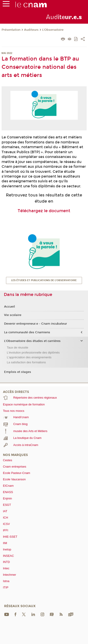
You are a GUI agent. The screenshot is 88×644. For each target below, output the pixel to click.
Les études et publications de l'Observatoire (44, 280)
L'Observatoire (53, 30)
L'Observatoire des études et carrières (32, 341)
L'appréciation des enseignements (29, 357)
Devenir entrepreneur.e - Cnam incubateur (35, 324)
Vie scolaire (13, 315)
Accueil (10, 307)
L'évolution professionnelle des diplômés (33, 353)
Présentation (11, 30)
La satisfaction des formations (26, 362)
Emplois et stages (18, 372)
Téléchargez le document (44, 211)
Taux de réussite (18, 347)
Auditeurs (31, 30)
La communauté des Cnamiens (27, 332)
